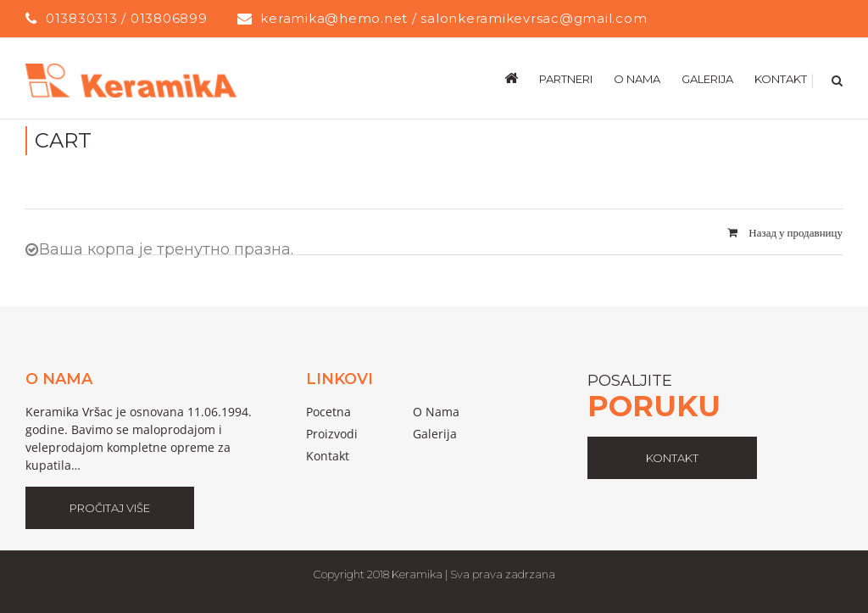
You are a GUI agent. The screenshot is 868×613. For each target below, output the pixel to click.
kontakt (672, 458)
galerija (435, 434)
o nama (436, 412)
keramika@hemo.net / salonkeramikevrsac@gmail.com (453, 18)
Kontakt (328, 456)
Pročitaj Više (110, 508)
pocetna (328, 412)
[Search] (835, 78)
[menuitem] (522, 78)
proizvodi (332, 434)
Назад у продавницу (796, 232)
